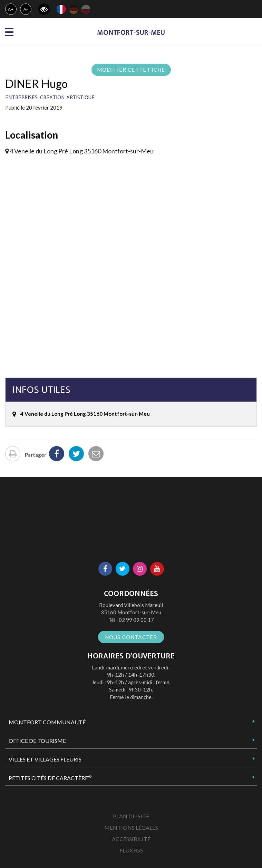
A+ (11, 9)
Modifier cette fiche (131, 70)
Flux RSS (131, 850)
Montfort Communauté (47, 722)
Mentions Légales (131, 827)
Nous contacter (131, 637)
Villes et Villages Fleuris (45, 759)
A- (26, 9)
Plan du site (131, 816)
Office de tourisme (37, 741)
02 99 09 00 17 (136, 620)
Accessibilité (131, 839)
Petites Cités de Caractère (50, 778)
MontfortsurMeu (131, 33)
